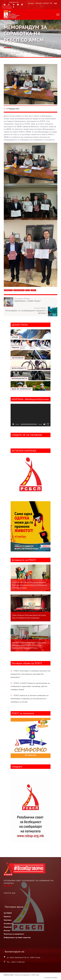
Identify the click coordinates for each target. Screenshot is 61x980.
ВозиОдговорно (19, 290)
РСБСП (18, 53)
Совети (33, 290)
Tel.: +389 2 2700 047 (16, 962)
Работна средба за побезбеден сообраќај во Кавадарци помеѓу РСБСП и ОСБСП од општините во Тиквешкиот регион (29, 645)
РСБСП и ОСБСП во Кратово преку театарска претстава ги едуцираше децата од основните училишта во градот (30, 585)
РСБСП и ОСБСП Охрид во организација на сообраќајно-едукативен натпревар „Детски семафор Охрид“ (30, 686)
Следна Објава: (25, 311)
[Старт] (13, 424)
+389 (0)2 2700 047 (42, 3)
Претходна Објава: (36, 300)
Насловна (7, 52)
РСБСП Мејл (35, 975)
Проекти (7, 916)
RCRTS (55, 978)
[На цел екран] (48, 424)
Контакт (7, 930)
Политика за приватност (14, 934)
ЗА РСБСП (8, 913)
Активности (8, 290)
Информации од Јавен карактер (17, 937)
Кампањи (8, 920)
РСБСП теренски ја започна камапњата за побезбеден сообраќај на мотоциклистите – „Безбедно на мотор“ (30, 699)
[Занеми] (44, 424)
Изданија (8, 927)
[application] (31, 415)
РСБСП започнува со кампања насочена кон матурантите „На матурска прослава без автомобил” (31, 674)
